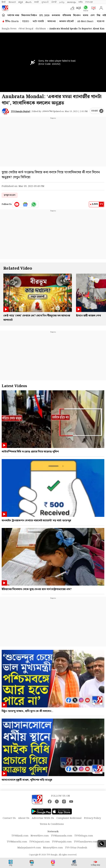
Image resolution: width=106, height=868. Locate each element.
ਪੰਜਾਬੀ (54, 2)
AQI (78, 8)
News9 (12, 2)
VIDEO (26, 21)
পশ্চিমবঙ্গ (67, 15)
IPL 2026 (44, 15)
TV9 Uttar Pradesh (76, 848)
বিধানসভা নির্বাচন (29, 15)
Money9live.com (53, 848)
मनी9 (81, 2)
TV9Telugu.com (84, 836)
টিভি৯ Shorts (12, 21)
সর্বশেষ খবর (13, 15)
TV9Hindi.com (20, 836)
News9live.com (40, 836)
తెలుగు (29, 2)
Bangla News (9, 29)
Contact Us (9, 818)
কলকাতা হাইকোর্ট (66, 21)
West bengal (26, 29)
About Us (24, 818)
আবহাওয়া (52, 21)
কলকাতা (56, 15)
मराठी (36, 2)
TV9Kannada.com (62, 836)
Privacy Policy (92, 818)
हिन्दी (4, 2)
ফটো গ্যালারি (38, 21)
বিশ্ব (99, 15)
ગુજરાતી (45, 2)
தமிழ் (62, 2)
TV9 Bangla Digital (20, 111)
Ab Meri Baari (85, 21)
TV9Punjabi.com (62, 842)
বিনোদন (77, 15)
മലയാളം (71, 2)
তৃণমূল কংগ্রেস (10, 195)
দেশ (93, 15)
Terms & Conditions (52, 824)
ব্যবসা (86, 15)
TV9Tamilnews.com (86, 842)
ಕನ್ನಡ (21, 2)
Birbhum (41, 29)
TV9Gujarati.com (40, 842)
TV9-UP (89, 2)
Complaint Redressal (69, 818)
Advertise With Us (43, 818)
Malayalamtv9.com (29, 848)
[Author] (5, 111)
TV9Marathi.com (17, 842)
